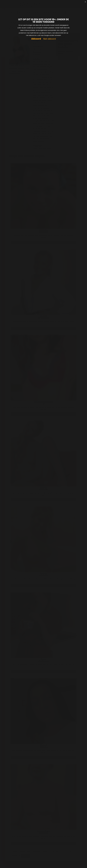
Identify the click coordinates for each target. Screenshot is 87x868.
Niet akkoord (49, 39)
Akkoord (36, 39)
